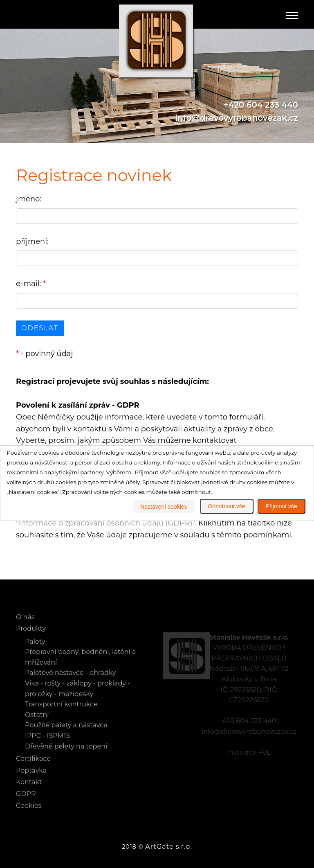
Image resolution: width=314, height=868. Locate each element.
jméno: (29, 200)
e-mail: (31, 284)
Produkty (31, 637)
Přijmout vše (281, 506)
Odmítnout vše (227, 506)
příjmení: (32, 242)
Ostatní (37, 723)
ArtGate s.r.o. (168, 847)
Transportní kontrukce (61, 712)
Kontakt (29, 790)
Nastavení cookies (164, 507)
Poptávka (31, 779)
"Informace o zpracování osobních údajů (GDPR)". (106, 524)
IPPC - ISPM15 (47, 744)
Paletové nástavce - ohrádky (71, 681)
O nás (25, 625)
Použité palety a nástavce (66, 734)
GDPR (26, 802)
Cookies (29, 814)
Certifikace (33, 767)
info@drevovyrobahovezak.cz (237, 118)
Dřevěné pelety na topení (66, 754)
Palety (35, 650)
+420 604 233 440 (261, 105)
